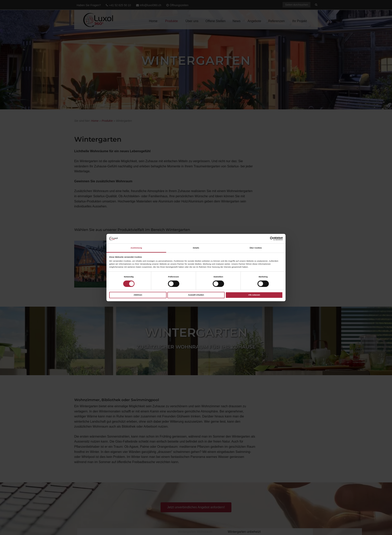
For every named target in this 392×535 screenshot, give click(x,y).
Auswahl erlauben (196, 295)
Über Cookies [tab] (256, 248)
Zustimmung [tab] (136, 248)
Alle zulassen (254, 295)
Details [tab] (196, 248)
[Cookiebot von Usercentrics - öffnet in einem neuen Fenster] (265, 239)
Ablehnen (138, 295)
